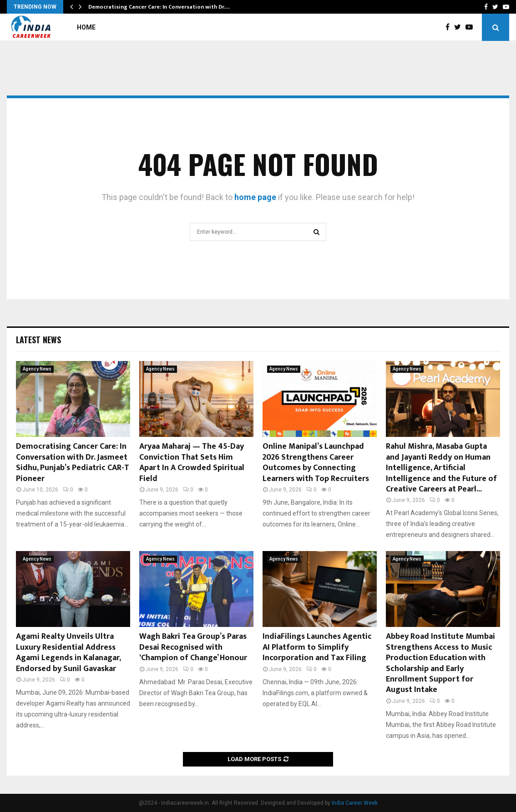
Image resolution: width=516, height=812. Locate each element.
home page (255, 197)
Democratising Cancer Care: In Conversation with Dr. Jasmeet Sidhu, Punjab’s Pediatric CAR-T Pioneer (73, 462)
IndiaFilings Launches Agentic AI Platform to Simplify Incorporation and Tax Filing (317, 647)
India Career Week (355, 803)
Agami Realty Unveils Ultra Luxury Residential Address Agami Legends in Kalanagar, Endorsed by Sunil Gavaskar (68, 652)
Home (86, 27)
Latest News (38, 340)
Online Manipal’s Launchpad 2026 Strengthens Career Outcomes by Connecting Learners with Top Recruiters (316, 462)
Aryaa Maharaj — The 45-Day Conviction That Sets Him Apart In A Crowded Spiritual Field (192, 462)
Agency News (37, 369)
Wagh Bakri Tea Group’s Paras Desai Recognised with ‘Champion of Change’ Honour (193, 647)
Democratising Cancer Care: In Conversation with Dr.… (159, 7)
